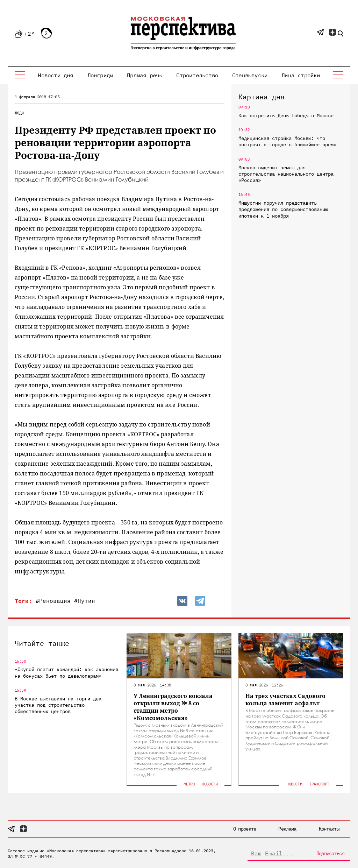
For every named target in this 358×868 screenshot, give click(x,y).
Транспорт (319, 784)
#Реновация (53, 601)
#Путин (85, 601)
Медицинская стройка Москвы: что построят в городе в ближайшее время (287, 141)
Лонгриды (100, 75)
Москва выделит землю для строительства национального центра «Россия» (286, 174)
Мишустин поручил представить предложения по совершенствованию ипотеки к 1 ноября (283, 209)
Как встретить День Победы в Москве (286, 115)
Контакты (329, 829)
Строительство (197, 75)
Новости (210, 784)
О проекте (245, 829)
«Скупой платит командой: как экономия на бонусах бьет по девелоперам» (66, 672)
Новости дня (55, 75)
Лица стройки (301, 75)
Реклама (287, 829)
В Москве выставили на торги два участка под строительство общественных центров (58, 705)
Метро (189, 784)
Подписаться (330, 853)
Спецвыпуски (250, 75)
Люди (19, 113)
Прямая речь (145, 75)
